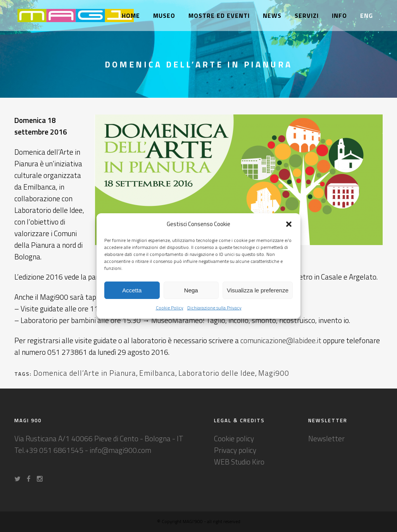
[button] (289, 224)
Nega (191, 290)
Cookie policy (234, 438)
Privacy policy (235, 450)
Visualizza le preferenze (258, 290)
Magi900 (274, 373)
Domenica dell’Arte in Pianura (85, 373)
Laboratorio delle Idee (217, 373)
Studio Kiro (248, 462)
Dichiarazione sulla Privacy (214, 308)
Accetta (132, 290)
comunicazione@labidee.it (281, 340)
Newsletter (326, 438)
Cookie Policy (170, 308)
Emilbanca (157, 373)
